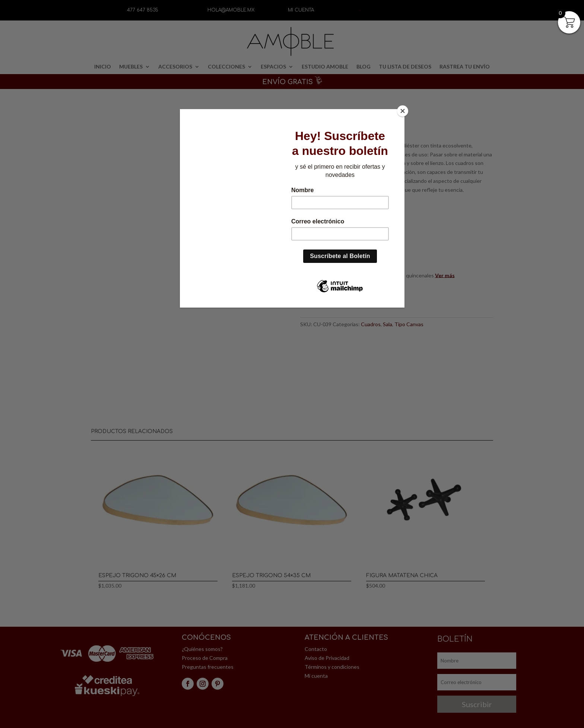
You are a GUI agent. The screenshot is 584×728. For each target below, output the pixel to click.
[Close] (403, 111)
